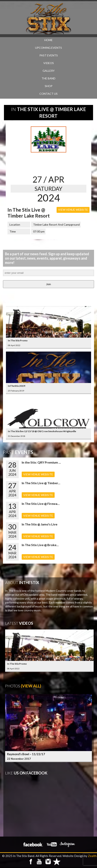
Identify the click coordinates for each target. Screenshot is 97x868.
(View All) (31, 686)
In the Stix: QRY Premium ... (41, 462)
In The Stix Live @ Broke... (40, 545)
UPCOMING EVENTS (48, 48)
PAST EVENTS (49, 55)
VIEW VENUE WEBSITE (73, 210)
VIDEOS (49, 63)
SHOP (49, 86)
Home (48, 40)
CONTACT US (48, 94)
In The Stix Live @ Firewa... (41, 504)
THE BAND (48, 78)
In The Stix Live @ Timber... (41, 483)
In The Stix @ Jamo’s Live (40, 524)
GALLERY (49, 71)
